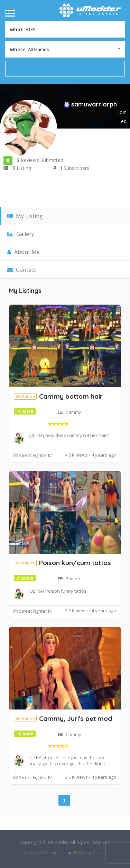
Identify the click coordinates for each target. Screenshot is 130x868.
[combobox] (65, 49)
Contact (22, 270)
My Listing (25, 216)
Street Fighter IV (35, 455)
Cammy (73, 412)
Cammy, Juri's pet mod (76, 718)
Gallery (21, 234)
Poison (73, 579)
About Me (24, 252)
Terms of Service (41, 852)
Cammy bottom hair (71, 396)
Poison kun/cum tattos (75, 563)
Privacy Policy (90, 852)
